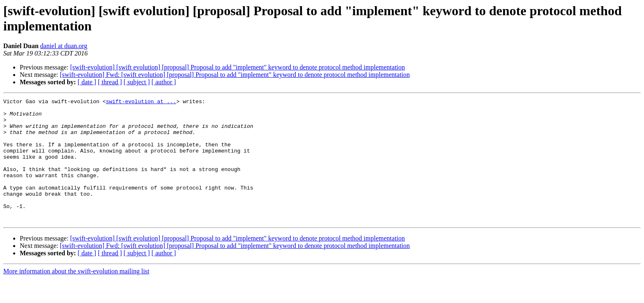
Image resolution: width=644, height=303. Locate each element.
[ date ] (87, 82)
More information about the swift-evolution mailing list (76, 296)
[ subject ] (137, 82)
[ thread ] (110, 82)
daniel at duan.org (64, 46)
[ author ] (164, 82)
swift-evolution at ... (141, 102)
